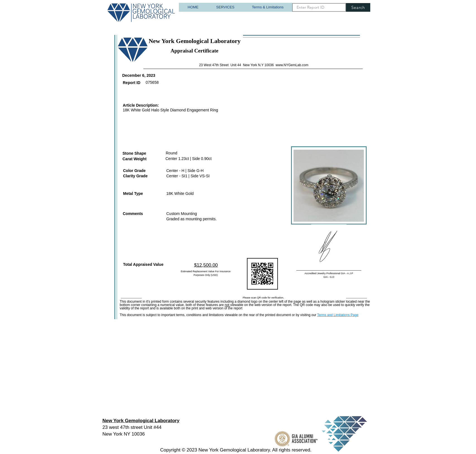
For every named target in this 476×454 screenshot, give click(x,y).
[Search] (358, 7)
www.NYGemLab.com (292, 65)
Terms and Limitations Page (338, 315)
